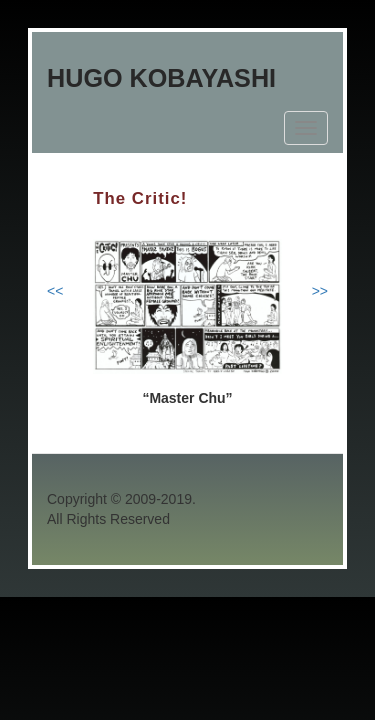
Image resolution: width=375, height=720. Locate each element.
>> (320, 291)
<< (55, 291)
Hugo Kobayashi (161, 78)
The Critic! (140, 198)
